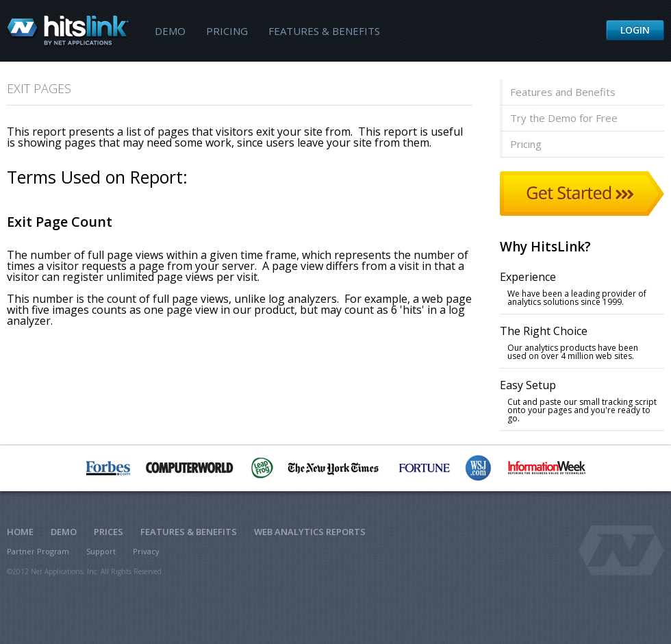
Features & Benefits (324, 31)
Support (101, 551)
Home (20, 532)
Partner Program (38, 551)
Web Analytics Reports (310, 532)
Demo (170, 31)
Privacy (146, 551)
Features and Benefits (563, 92)
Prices (109, 532)
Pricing (227, 31)
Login (635, 30)
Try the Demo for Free (564, 118)
